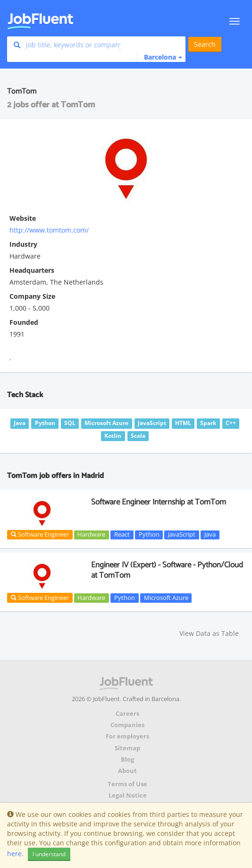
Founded (24, 322)
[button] (159, 57)
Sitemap (127, 748)
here (14, 854)
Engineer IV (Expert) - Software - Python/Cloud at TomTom (167, 570)
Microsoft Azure (166, 598)
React (122, 535)
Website (23, 218)
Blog (127, 759)
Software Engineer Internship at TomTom (159, 502)
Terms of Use (127, 784)
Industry (23, 244)
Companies (127, 725)
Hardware (91, 535)
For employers (127, 736)
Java (210, 535)
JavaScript (182, 535)
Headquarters (32, 270)
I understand (49, 854)
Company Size (32, 296)
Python (149, 535)
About (127, 771)
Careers (127, 714)
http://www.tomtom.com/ (49, 230)
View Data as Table (209, 633)
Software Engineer (40, 534)
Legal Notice (128, 795)
